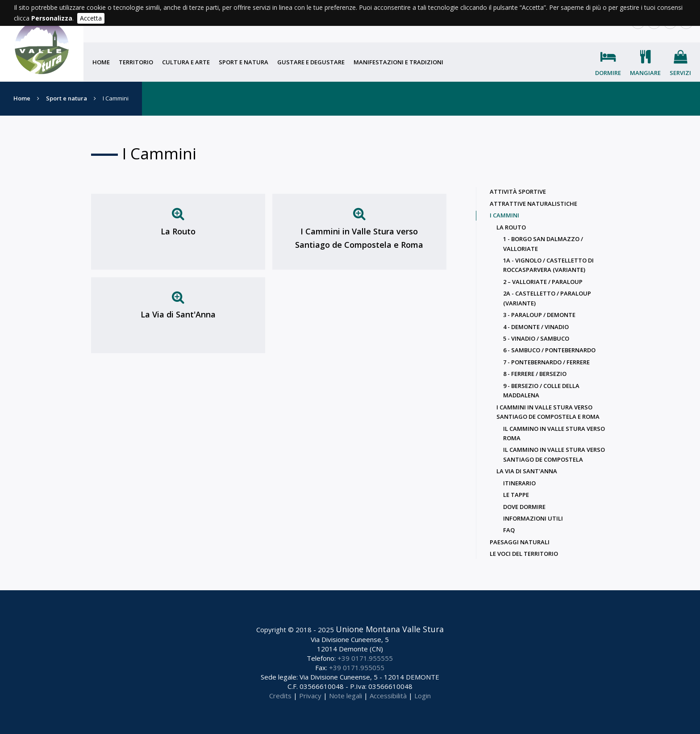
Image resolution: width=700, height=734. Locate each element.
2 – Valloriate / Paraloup (543, 282)
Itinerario (519, 483)
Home (101, 62)
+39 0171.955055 (357, 667)
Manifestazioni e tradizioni (398, 62)
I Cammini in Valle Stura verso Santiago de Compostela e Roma (359, 238)
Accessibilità (388, 696)
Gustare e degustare (311, 62)
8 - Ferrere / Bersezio (535, 374)
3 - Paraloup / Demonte (539, 315)
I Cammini (504, 215)
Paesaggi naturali (520, 542)
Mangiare (645, 73)
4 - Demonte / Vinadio (536, 327)
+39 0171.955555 (365, 658)
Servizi (680, 73)
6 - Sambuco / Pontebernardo (549, 350)
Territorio (136, 62)
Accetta (91, 18)
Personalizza (52, 18)
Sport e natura (244, 62)
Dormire (608, 73)
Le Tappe (516, 495)
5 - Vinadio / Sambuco (536, 338)
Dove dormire (524, 507)
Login (423, 696)
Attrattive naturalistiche (533, 204)
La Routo (178, 231)
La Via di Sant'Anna (178, 314)
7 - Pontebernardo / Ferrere (546, 362)
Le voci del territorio (524, 554)
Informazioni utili (533, 518)
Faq (509, 530)
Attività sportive (518, 192)
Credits (280, 696)
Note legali (346, 696)
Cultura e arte (186, 62)
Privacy (310, 696)
